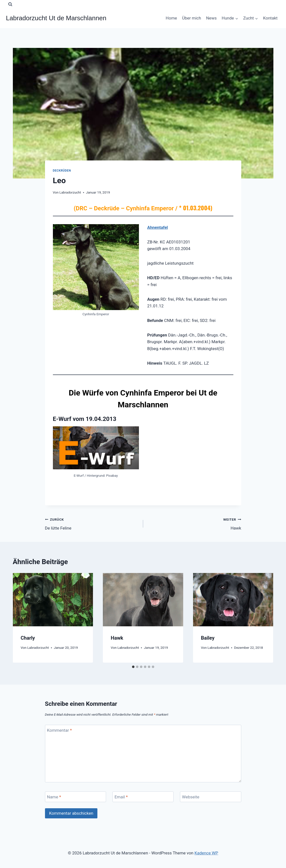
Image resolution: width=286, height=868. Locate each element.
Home (171, 18)
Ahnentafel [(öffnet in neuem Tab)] (158, 227)
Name (54, 797)
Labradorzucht (70, 192)
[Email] (143, 797)
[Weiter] (265, 618)
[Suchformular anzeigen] (10, 4)
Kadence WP (206, 853)
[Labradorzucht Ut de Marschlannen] (56, 18)
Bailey (208, 638)
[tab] (133, 667)
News (211, 18)
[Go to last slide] (21, 618)
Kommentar (59, 730)
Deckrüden (62, 171)
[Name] (76, 797)
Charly (28, 638)
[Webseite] (211, 797)
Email (121, 797)
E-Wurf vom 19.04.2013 (85, 419)
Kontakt (270, 18)
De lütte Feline (92, 523)
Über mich (191, 18)
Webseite (191, 797)
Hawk (194, 523)
